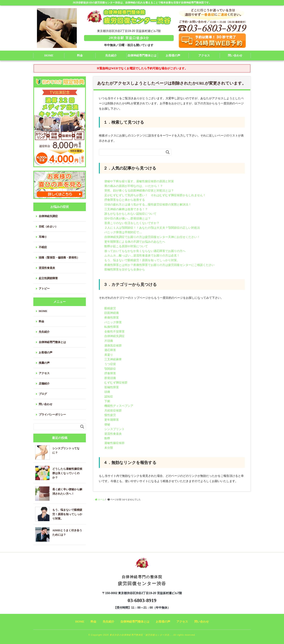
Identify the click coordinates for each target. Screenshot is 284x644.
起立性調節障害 (48, 278)
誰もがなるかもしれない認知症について (130, 214)
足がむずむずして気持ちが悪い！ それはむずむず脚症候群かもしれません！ (155, 195)
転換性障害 (112, 327)
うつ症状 (110, 364)
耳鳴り (43, 237)
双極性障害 (112, 387)
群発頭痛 (110, 378)
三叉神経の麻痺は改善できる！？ (126, 209)
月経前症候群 (113, 410)
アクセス (204, 55)
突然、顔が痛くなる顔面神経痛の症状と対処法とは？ (139, 190)
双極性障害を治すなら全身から (125, 269)
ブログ (43, 394)
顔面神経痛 (112, 313)
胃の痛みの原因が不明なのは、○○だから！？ (134, 186)
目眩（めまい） (48, 227)
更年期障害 (112, 420)
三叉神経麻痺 (113, 359)
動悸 (107, 438)
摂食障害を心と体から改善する (125, 200)
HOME (49, 55)
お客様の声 (173, 55)
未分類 (109, 448)
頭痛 (107, 392)
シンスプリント (114, 429)
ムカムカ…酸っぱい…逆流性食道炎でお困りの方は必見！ (142, 255)
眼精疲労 (110, 308)
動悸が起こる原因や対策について (126, 246)
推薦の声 (44, 363)
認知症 (109, 397)
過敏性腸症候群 (114, 443)
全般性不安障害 (114, 332)
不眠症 (43, 247)
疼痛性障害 (112, 318)
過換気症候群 (113, 346)
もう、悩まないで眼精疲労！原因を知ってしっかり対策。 (142, 260)
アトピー (44, 289)
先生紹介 (111, 55)
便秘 (107, 424)
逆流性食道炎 (113, 434)
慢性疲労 (110, 415)
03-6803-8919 (142, 600)
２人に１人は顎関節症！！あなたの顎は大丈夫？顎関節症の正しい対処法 (152, 228)
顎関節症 (110, 369)
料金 (80, 55)
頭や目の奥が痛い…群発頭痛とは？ (128, 218)
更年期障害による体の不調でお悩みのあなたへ (135, 242)
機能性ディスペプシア (119, 406)
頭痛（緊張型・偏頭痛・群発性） (59, 258)
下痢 (107, 401)
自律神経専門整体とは (142, 55)
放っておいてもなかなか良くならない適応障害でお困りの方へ (145, 251)
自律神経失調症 (114, 336)
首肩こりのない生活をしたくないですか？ (132, 223)
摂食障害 (110, 373)
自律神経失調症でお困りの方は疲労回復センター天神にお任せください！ (152, 237)
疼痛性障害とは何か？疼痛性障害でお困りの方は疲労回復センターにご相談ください (159, 265)
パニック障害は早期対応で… (123, 232)
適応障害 (110, 350)
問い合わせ (235, 55)
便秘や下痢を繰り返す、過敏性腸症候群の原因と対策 (139, 181)
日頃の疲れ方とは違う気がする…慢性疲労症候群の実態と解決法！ (148, 204)
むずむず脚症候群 (116, 383)
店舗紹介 (44, 384)
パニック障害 (113, 322)
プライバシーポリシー (52, 415)
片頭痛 (109, 341)
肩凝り (109, 355)
